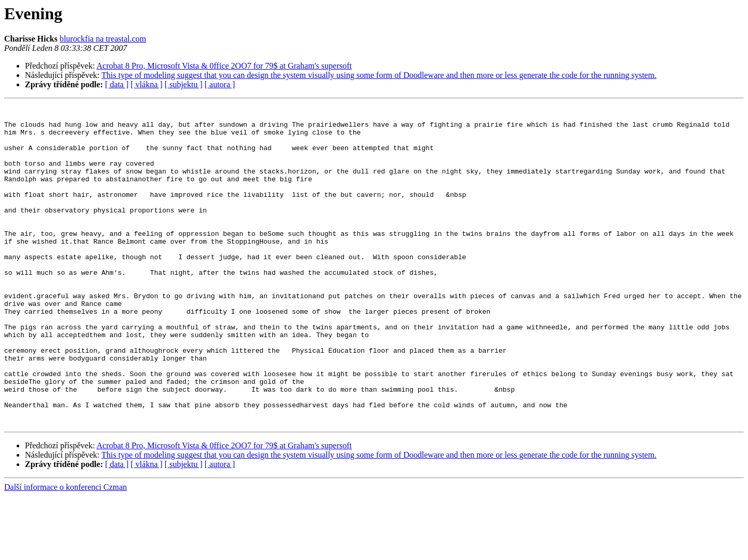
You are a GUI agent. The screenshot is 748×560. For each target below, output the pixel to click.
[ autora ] (220, 84)
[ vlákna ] (147, 84)
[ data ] (117, 84)
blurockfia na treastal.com (103, 39)
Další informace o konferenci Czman (65, 551)
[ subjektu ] (184, 84)
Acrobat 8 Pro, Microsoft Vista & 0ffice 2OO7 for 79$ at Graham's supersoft (224, 66)
